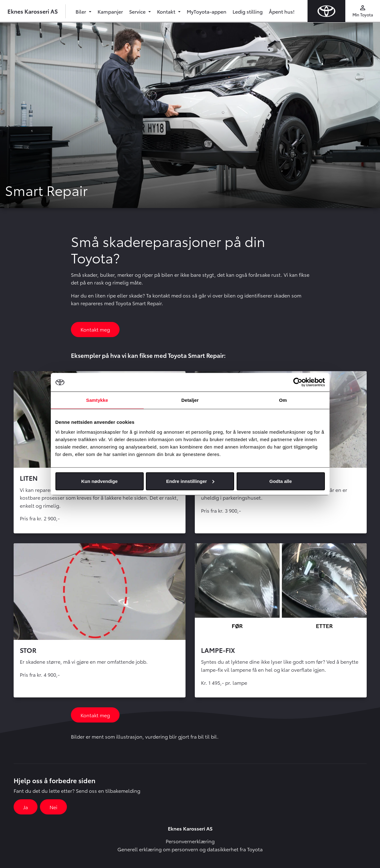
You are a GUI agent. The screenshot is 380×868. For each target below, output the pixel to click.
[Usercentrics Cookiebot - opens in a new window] (298, 382)
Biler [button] (81, 11)
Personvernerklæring (190, 841)
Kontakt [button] (167, 11)
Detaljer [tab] (190, 400)
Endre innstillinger (190, 481)
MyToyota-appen (207, 11)
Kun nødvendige (99, 481)
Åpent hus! (282, 11)
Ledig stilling (248, 11)
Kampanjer (110, 11)
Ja (26, 807)
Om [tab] (283, 400)
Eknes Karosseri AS (33, 11)
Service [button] (138, 11)
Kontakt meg (95, 329)
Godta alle (281, 481)
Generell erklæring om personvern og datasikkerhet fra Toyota (190, 849)
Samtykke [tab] (97, 400)
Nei (53, 807)
